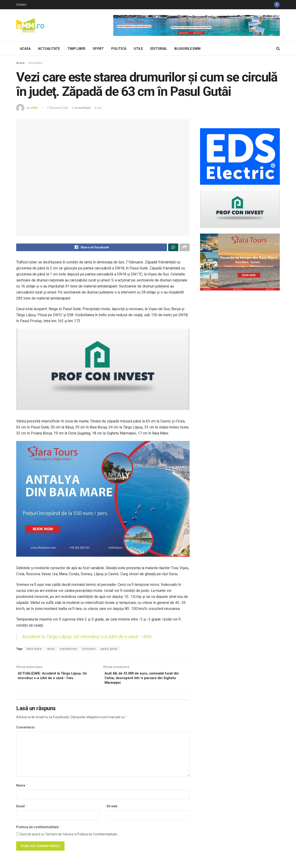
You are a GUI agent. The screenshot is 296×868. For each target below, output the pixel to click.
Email (22, 810)
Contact (21, 5)
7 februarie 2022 (57, 108)
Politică (119, 49)
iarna (51, 650)
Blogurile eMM (187, 49)
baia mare (34, 650)
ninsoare (89, 650)
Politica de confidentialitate (39, 831)
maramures (68, 650)
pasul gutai (109, 650)
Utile (138, 49)
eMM (34, 108)
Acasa (25, 49)
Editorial (159, 49)
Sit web (112, 810)
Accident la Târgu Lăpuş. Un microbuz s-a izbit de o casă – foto (86, 638)
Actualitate (49, 49)
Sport (98, 49)
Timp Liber (76, 49)
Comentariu (25, 731)
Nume (22, 789)
